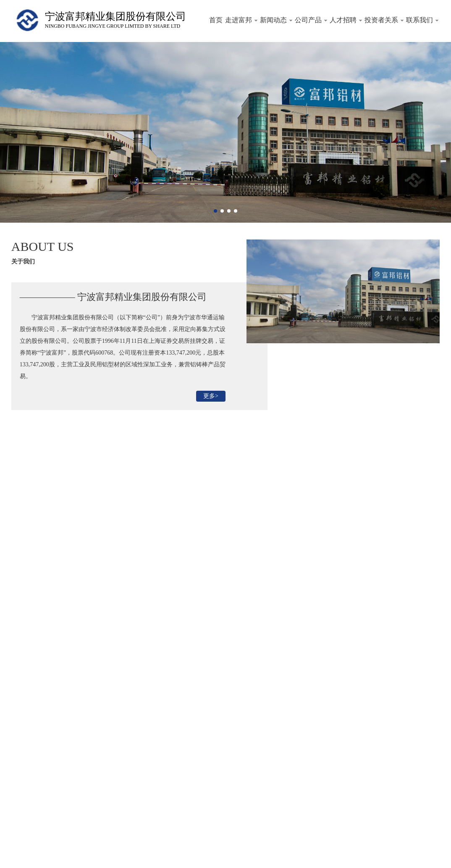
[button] (215, 211)
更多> (211, 396)
